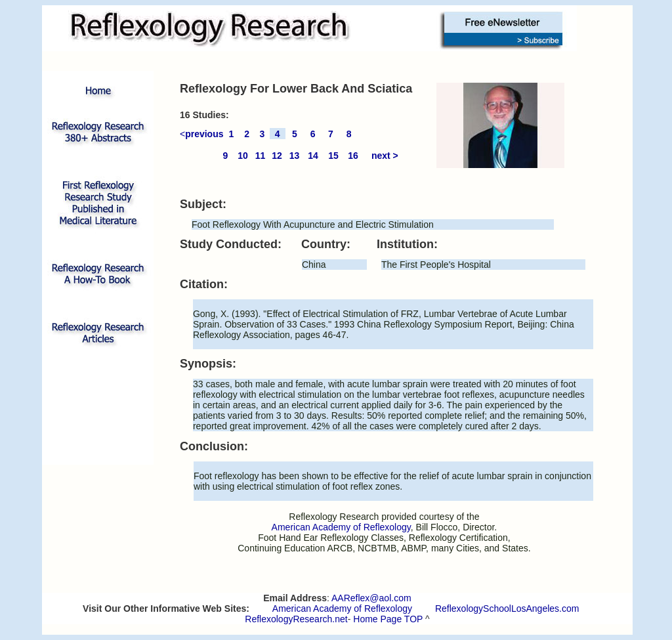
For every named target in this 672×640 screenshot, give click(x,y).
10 (243, 156)
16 (353, 156)
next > (385, 156)
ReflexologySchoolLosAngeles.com (507, 608)
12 (277, 156)
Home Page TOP (388, 619)
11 (261, 156)
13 (295, 156)
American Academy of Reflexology (342, 608)
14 (313, 156)
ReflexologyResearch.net (296, 619)
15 (333, 156)
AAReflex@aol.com (371, 598)
